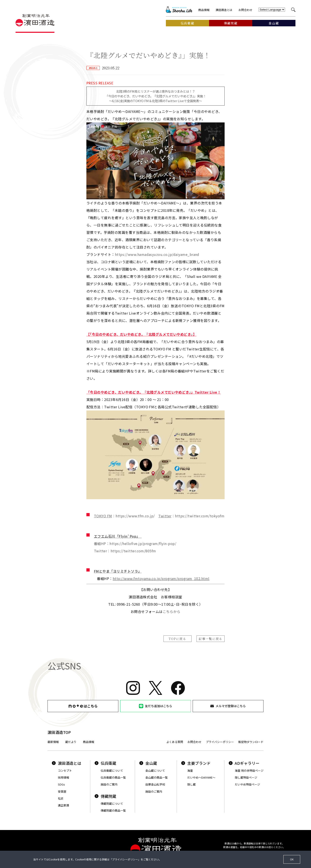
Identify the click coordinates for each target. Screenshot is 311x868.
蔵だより (71, 742)
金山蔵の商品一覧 (157, 777)
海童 (190, 771)
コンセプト (65, 771)
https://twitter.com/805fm (133, 551)
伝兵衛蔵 (105, 763)
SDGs (61, 784)
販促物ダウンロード (251, 742)
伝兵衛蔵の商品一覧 (113, 777)
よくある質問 (175, 742)
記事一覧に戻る (211, 639)
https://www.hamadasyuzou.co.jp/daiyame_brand (157, 254)
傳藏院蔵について (112, 804)
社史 (61, 798)
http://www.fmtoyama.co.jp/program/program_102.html (161, 578)
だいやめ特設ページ (247, 784)
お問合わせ (245, 10)
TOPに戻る (177, 639)
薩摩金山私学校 (155, 784)
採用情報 (63, 777)
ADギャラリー (244, 763)
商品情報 (204, 10)
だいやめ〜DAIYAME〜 (201, 777)
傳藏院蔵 (105, 796)
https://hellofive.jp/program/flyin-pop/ (143, 543)
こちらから (171, 611)
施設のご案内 (109, 784)
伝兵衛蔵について (112, 771)
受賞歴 (62, 791)
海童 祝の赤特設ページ (249, 771)
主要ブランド (196, 763)
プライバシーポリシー (220, 742)
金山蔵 (148, 763)
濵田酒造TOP (59, 732)
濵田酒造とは (224, 10)
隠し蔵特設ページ (246, 777)
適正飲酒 (63, 805)
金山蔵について (155, 771)
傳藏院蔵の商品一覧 (113, 810)
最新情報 (53, 742)
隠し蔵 (191, 784)
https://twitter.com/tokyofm (200, 516)
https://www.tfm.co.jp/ (135, 516)
